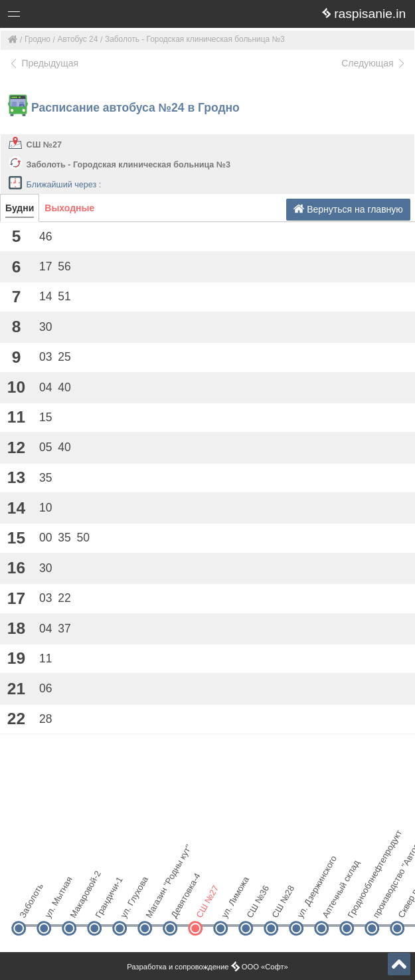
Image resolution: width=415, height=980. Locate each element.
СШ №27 (44, 145)
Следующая (374, 63)
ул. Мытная (55, 905)
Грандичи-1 (105, 905)
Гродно (38, 39)
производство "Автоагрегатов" (383, 905)
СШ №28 (282, 905)
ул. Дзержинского (307, 905)
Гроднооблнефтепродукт (358, 905)
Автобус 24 (78, 39)
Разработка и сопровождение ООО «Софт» (207, 967)
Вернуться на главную (348, 209)
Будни (20, 208)
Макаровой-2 (80, 905)
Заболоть (30, 905)
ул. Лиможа (231, 905)
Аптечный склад (332, 905)
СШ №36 (257, 905)
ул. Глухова (130, 905)
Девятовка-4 (181, 905)
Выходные (69, 208)
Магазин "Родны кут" (156, 905)
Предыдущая (43, 63)
